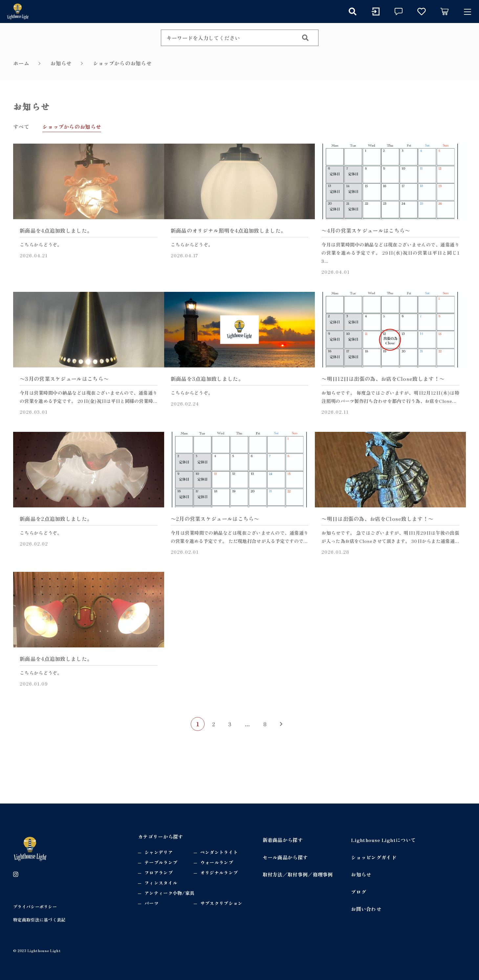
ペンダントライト (219, 852)
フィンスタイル (161, 883)
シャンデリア (159, 852)
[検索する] (305, 38)
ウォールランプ (217, 862)
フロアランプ (159, 873)
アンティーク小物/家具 (169, 893)
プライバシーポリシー (35, 907)
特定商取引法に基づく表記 (39, 920)
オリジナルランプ (219, 873)
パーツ (152, 903)
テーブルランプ (161, 862)
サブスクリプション (221, 903)
